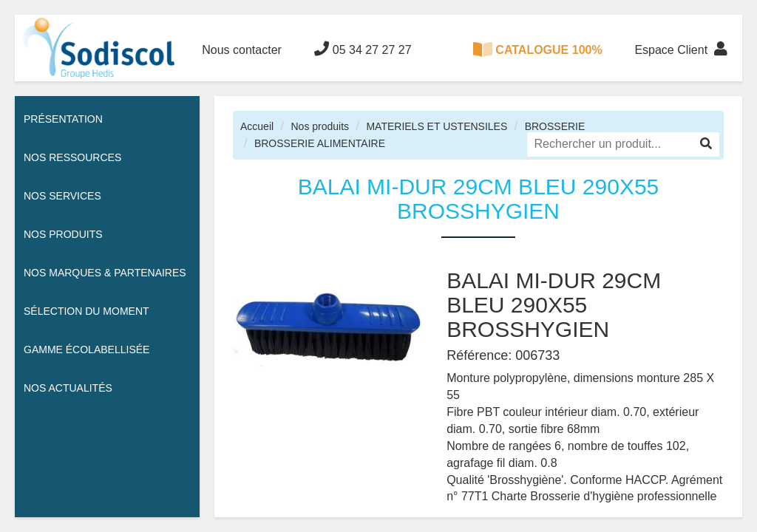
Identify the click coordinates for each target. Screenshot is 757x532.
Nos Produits (63, 234)
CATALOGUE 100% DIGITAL (537, 62)
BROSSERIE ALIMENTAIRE (320, 143)
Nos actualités (68, 388)
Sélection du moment (86, 311)
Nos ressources (72, 157)
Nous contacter (242, 50)
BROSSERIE (555, 126)
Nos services (62, 196)
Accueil (257, 126)
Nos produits (320, 126)
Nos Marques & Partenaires (105, 273)
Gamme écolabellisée (86, 349)
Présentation (63, 119)
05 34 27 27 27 (363, 49)
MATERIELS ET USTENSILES (437, 126)
